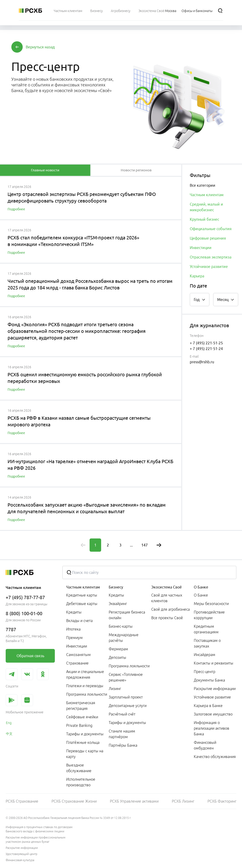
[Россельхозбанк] (30, 11)
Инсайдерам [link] (205, 655)
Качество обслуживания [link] (215, 757)
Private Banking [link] (79, 725)
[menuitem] (68, 11)
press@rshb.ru (202, 362)
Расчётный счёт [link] (122, 714)
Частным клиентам (83, 587)
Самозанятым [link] (78, 655)
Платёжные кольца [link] (83, 742)
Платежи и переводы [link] (85, 686)
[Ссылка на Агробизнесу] (121, 11)
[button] (40, 47)
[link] (30, 656)
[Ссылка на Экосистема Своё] (151, 11)
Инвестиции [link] (77, 646)
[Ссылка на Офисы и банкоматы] (197, 11)
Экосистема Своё (166, 587)
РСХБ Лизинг (183, 801)
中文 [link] (9, 734)
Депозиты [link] (117, 657)
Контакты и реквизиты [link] (214, 663)
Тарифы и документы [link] (85, 734)
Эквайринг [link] (118, 604)
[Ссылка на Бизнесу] (97, 11)
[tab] (45, 170)
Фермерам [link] (118, 649)
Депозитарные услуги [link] (128, 706)
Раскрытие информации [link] (215, 689)
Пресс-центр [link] (205, 672)
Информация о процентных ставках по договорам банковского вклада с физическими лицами (39, 829)
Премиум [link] (74, 638)
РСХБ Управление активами (134, 801)
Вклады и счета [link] (79, 621)
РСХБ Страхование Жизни (74, 801)
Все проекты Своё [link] (167, 618)
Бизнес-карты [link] (121, 626)
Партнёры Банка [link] (123, 745)
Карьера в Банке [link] (208, 706)
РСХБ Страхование (22, 801)
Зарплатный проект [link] (126, 697)
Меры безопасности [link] (211, 604)
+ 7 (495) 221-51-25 (206, 343)
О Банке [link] (201, 595)
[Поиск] (220, 11)
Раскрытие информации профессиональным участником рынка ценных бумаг (36, 840)
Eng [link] (9, 723)
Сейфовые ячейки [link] (82, 717)
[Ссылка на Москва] (171, 11)
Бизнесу (116, 587)
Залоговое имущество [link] (213, 714)
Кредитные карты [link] (82, 595)
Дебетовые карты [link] (82, 604)
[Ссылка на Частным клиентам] (68, 11)
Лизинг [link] (115, 689)
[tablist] (45, 170)
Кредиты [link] (74, 612)
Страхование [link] (77, 663)
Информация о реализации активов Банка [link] (212, 728)
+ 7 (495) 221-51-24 (206, 349)
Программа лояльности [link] (87, 694)
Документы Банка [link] (209, 680)
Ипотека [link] (73, 629)
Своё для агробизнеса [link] (171, 609)
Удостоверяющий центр (22, 854)
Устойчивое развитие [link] (212, 697)
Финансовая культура (20, 860)
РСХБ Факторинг (222, 801)
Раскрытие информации (22, 848)
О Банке (201, 587)
